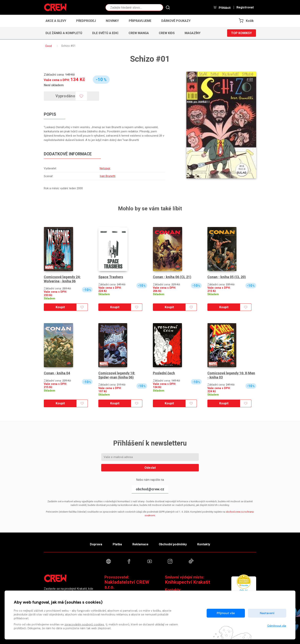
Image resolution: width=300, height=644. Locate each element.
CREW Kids (167, 33)
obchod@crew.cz (150, 489)
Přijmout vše (226, 613)
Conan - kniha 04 (57, 373)
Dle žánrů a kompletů (64, 33)
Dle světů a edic (105, 33)
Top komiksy (241, 33)
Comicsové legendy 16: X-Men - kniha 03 (231, 375)
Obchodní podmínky (173, 544)
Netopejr (105, 168)
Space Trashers (111, 277)
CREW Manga (139, 33)
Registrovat (245, 7)
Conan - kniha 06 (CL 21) (172, 277)
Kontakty (204, 544)
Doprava (96, 544)
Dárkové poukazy (176, 21)
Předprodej (86, 21)
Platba (117, 544)
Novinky (112, 21)
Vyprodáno (66, 96)
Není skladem (54, 85)
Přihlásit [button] (222, 8)
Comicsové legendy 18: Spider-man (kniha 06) (117, 375)
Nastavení (267, 613)
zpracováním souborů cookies (84, 624)
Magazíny (193, 33)
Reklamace (140, 544)
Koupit (60, 307)
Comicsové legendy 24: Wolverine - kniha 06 (62, 279)
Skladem (50, 298)
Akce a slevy (56, 21)
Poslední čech (164, 373)
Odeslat (150, 467)
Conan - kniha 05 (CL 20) (227, 277)
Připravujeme (140, 21)
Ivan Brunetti (108, 176)
